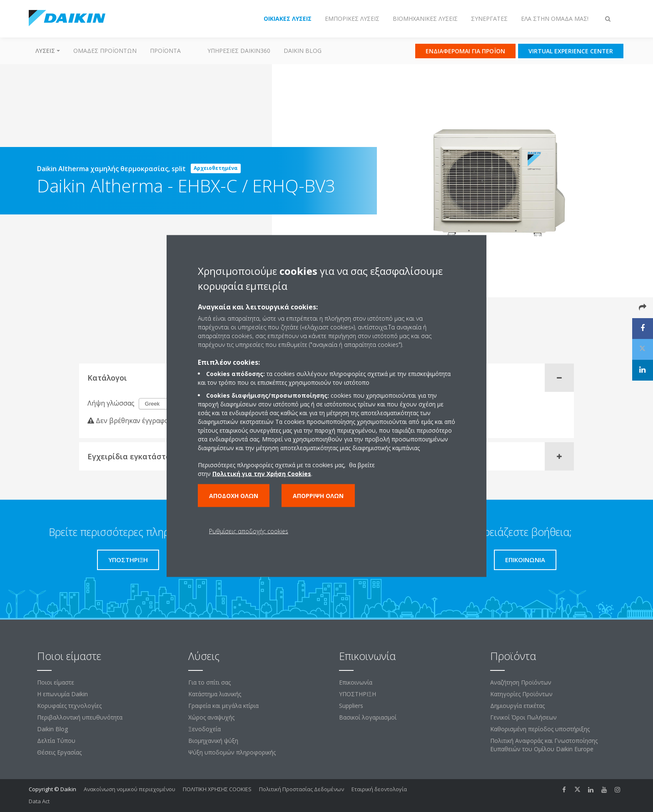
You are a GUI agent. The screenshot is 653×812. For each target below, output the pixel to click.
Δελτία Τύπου (56, 741)
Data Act (39, 801)
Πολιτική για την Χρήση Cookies (262, 474)
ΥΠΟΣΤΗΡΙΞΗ (358, 694)
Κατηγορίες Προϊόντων (521, 694)
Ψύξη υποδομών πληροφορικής (232, 752)
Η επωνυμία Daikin (62, 694)
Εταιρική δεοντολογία (379, 789)
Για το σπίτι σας (209, 682)
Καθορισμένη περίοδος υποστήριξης (540, 729)
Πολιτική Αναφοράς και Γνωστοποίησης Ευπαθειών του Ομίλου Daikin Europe (544, 745)
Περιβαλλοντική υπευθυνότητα (80, 717)
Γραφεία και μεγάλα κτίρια (223, 706)
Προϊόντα (165, 51)
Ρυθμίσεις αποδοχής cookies (249, 531)
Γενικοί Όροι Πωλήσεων (523, 717)
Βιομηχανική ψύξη (213, 741)
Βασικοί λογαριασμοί (368, 717)
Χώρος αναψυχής (211, 717)
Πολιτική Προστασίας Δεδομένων (302, 789)
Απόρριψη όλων (318, 496)
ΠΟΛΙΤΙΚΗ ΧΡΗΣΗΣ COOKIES (217, 789)
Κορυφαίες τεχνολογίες (69, 706)
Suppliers (351, 706)
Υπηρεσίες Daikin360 (239, 51)
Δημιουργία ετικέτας (517, 706)
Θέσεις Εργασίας (59, 752)
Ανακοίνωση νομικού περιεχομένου (130, 789)
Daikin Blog (303, 51)
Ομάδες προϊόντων (105, 51)
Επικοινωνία (356, 682)
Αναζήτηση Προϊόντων (521, 682)
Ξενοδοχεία (204, 729)
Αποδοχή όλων (234, 496)
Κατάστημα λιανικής (215, 694)
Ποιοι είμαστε (56, 682)
